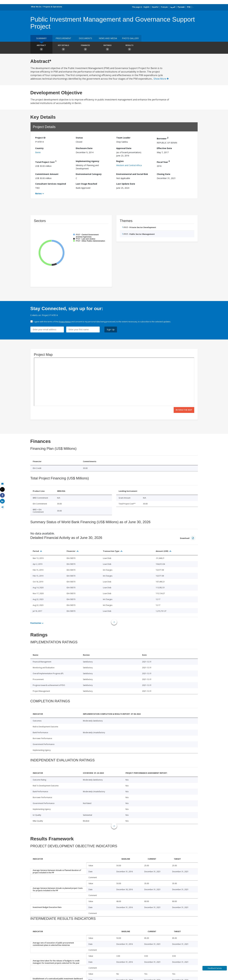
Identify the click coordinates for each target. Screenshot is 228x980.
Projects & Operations (53, 7)
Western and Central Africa (129, 165)
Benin (38, 152)
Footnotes (36, 623)
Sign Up (111, 329)
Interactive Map (184, 410)
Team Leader (123, 138)
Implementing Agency (88, 161)
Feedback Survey (215, 968)
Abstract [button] (41, 48)
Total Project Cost (46, 162)
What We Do (36, 7)
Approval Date (124, 148)
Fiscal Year (163, 162)
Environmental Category (89, 174)
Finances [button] (85, 48)
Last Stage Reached (86, 184)
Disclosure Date (84, 148)
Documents (85, 38)
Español (155, 7)
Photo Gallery (130, 38)
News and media (108, 38)
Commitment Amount (47, 174)
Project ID (40, 138)
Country (39, 148)
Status (79, 138)
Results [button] (129, 48)
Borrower (163, 138)
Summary (41, 38)
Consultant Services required (51, 184)
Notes (38, 193)
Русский (181, 7)
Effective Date (164, 148)
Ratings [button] (107, 48)
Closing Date (164, 174)
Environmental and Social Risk (132, 174)
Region (120, 161)
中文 (189, 7)
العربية (173, 7)
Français (164, 7)
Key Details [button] (63, 48)
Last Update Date (126, 184)
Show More (161, 79)
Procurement (63, 38)
